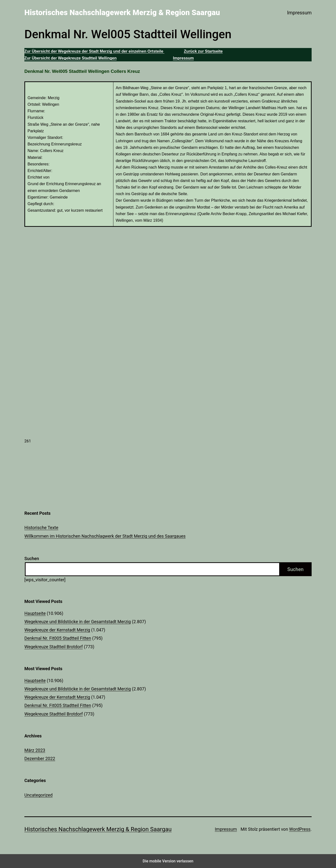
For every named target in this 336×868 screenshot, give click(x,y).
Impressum (299, 13)
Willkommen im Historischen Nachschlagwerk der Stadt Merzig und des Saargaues (105, 536)
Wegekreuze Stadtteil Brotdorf (54, 647)
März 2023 (35, 750)
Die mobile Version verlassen (168, 861)
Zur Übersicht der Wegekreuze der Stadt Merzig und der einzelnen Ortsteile (94, 51)
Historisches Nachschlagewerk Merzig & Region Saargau (122, 13)
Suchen (32, 558)
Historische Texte (41, 528)
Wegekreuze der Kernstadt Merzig (57, 630)
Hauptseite (35, 613)
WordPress (300, 829)
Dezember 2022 (40, 758)
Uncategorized (39, 795)
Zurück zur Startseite (203, 51)
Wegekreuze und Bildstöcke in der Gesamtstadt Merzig (78, 622)
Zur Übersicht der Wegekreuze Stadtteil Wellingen (70, 58)
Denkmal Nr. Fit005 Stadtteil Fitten (58, 638)
